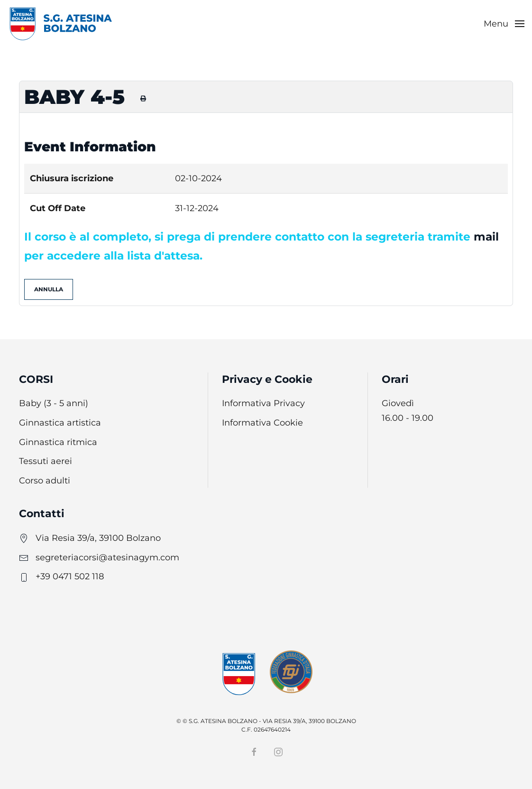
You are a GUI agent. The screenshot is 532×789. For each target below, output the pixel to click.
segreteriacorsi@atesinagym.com (107, 557)
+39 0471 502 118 (70, 576)
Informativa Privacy (263, 403)
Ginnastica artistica (60, 423)
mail (486, 237)
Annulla (49, 289)
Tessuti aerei (46, 461)
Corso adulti (45, 481)
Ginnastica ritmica (58, 442)
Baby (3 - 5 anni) (54, 403)
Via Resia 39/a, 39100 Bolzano (98, 538)
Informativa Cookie (262, 423)
